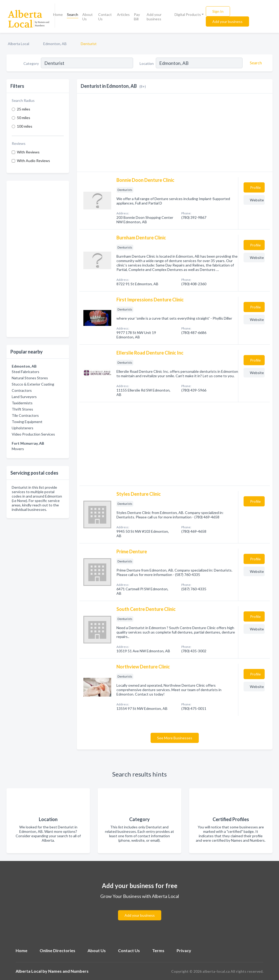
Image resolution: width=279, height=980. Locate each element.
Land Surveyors (24, 397)
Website (257, 200)
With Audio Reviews (33, 161)
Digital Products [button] (188, 14)
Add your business (154, 17)
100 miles (25, 126)
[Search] (255, 63)
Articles (123, 14)
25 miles (24, 109)
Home (58, 14)
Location (147, 63)
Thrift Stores (22, 409)
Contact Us (105, 17)
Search (73, 14)
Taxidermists (22, 403)
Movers (18, 449)
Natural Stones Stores (30, 378)
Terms (158, 950)
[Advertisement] (38, 259)
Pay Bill (137, 17)
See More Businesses (175, 738)
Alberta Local (18, 44)
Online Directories (57, 950)
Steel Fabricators (26, 372)
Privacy (184, 950)
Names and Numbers (68, 971)
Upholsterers (23, 428)
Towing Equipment (27, 422)
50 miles (24, 118)
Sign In (218, 11)
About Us (88, 17)
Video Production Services (33, 434)
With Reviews (28, 152)
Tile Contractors (25, 415)
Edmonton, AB (55, 44)
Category (31, 63)
